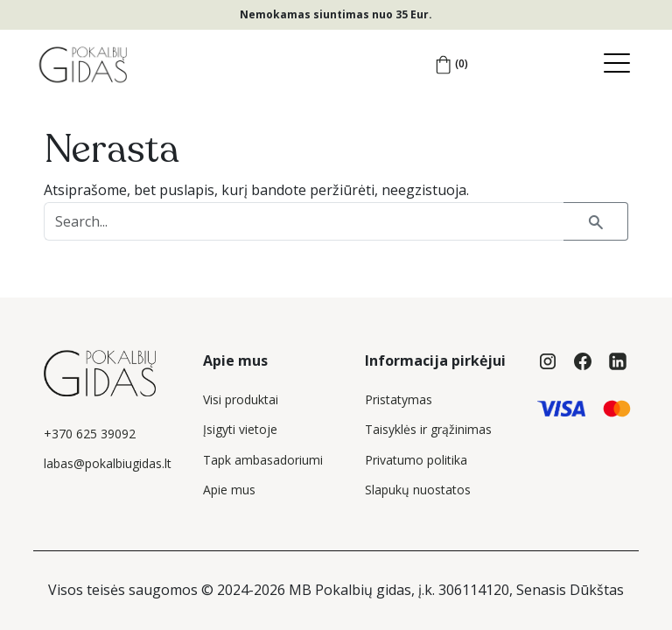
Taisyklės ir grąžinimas (428, 429)
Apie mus (229, 490)
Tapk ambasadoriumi (263, 460)
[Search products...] (304, 221)
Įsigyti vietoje (240, 429)
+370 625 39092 (90, 434)
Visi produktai (241, 399)
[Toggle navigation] (621, 64)
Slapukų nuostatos (418, 490)
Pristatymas (399, 399)
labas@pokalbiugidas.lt (108, 463)
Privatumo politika (416, 460)
